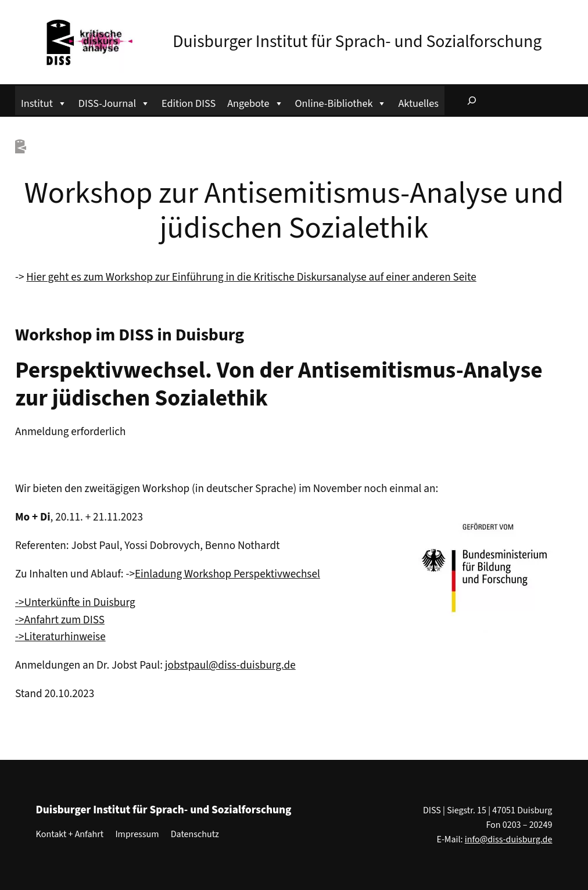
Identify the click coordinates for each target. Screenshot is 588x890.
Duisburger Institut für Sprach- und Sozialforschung (357, 42)
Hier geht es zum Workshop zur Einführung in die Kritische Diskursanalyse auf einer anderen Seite (251, 277)
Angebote (255, 102)
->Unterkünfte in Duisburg (75, 602)
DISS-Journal (114, 102)
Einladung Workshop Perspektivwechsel (227, 574)
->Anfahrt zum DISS (60, 620)
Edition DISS (189, 103)
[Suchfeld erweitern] (472, 101)
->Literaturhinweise (60, 637)
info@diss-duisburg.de (509, 839)
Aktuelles (418, 103)
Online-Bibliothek (341, 102)
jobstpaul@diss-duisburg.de (230, 665)
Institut (44, 102)
